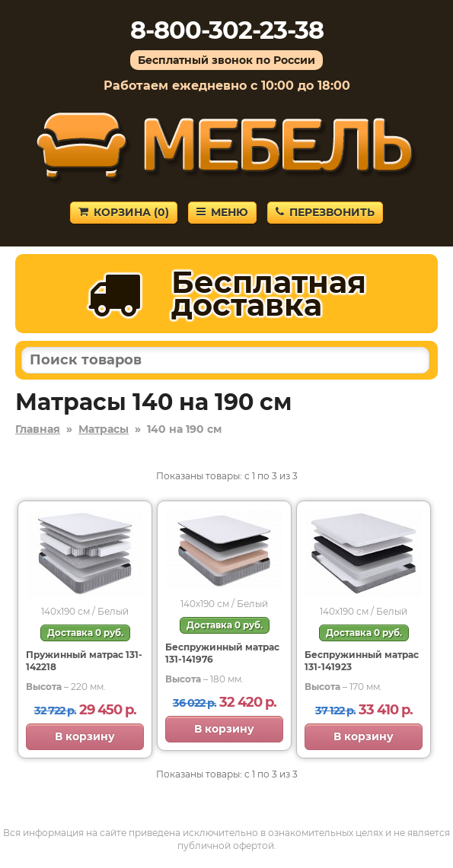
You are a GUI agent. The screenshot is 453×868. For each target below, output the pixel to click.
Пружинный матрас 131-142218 (84, 661)
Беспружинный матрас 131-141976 (222, 653)
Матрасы (104, 429)
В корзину (85, 736)
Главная (38, 429)
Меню (222, 212)
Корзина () (124, 212)
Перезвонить (325, 212)
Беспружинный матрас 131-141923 (362, 661)
